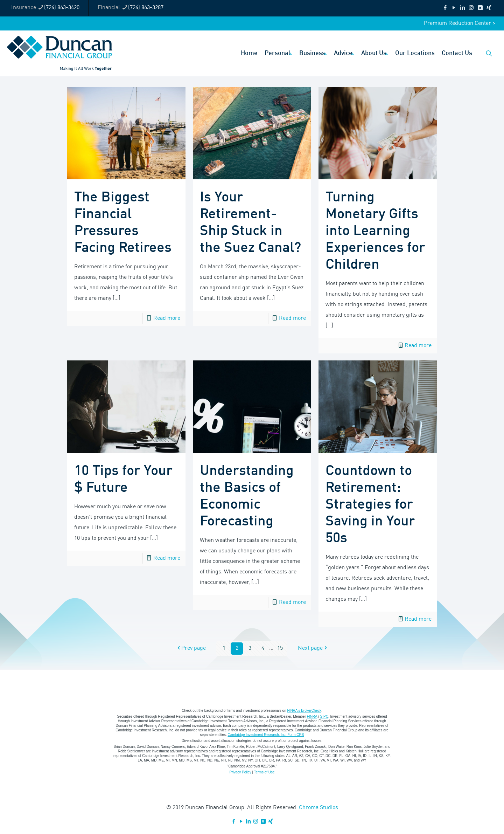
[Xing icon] (489, 8)
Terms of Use (264, 772)
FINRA (312, 716)
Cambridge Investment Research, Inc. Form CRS (266, 735)
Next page (313, 648)
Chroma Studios (318, 808)
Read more (167, 318)
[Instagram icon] (471, 8)
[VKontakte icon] (480, 8)
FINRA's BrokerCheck (304, 711)
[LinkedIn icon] (463, 8)
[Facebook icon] (445, 8)
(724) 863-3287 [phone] (146, 8)
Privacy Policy (240, 772)
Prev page (191, 648)
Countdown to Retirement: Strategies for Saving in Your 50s (370, 505)
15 (280, 648)
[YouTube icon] (454, 8)
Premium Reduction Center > (460, 23)
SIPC (324, 716)
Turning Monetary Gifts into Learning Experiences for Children (375, 231)
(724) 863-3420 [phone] (62, 8)
